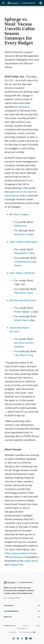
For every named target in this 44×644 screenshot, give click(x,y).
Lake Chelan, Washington (24, 242)
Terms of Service (22, 628)
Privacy (38, 626)
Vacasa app (16, 557)
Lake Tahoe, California (22, 273)
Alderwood (20, 226)
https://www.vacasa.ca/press (21, 553)
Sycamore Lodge (24, 234)
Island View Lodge (24, 320)
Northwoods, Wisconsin (23, 300)
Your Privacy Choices (27, 632)
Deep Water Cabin (24, 253)
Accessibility (13, 632)
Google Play (16, 565)
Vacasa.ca (24, 107)
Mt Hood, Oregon (19, 214)
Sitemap (26, 626)
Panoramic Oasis (24, 293)
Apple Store (31, 561)
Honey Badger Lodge (26, 312)
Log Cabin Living (24, 355)
